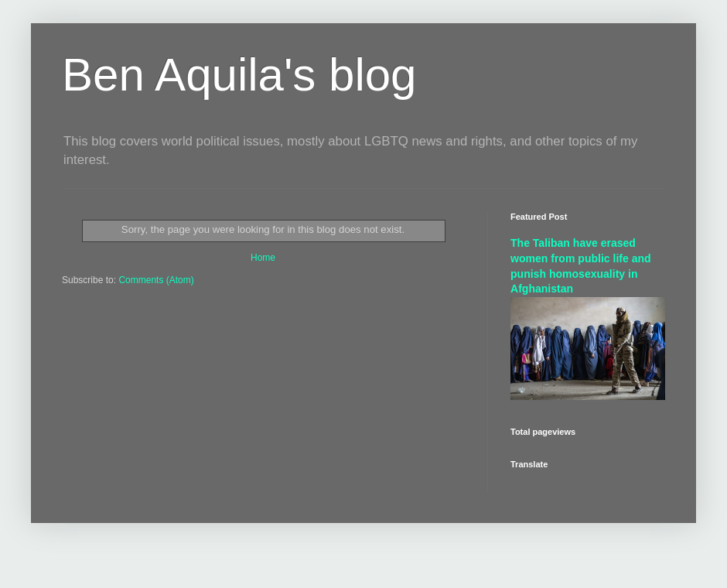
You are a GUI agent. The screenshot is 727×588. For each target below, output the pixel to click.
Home (263, 258)
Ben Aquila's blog (239, 75)
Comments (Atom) (156, 280)
